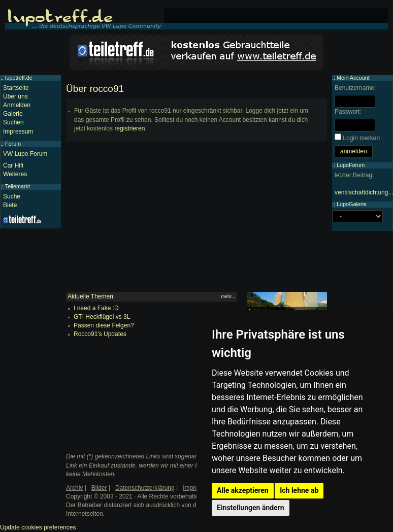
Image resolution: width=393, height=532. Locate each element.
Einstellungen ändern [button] (251, 508)
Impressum (18, 131)
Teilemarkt (18, 186)
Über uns (15, 96)
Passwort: (348, 112)
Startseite (16, 88)
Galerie (13, 114)
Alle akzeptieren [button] (243, 490)
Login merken (361, 138)
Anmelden (17, 105)
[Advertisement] (196, 221)
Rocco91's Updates (100, 334)
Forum (13, 144)
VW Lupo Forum (25, 154)
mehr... (228, 296)
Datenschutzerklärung (145, 488)
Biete (10, 205)
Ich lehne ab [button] (299, 490)
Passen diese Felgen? (104, 325)
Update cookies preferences (38, 527)
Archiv (74, 488)
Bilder (99, 488)
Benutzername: (355, 88)
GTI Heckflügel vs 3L (102, 317)
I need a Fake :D (96, 308)
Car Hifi (13, 165)
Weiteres (15, 174)
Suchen (13, 122)
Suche (12, 196)
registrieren (129, 128)
